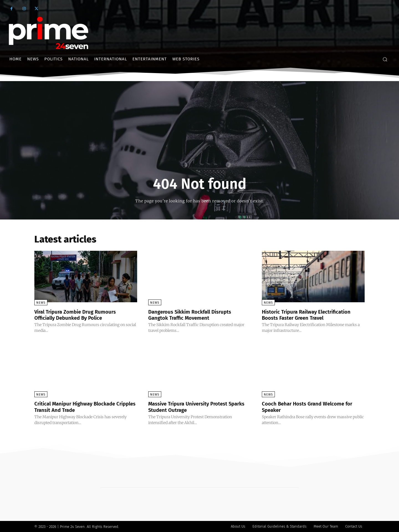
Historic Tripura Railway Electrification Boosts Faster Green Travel (311, 315)
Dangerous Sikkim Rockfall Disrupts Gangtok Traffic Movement (194, 315)
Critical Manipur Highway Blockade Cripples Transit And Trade (79, 407)
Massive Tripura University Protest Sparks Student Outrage (192, 407)
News (41, 303)
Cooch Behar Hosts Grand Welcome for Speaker (311, 407)
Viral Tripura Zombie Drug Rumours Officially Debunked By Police (79, 315)
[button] (385, 59)
